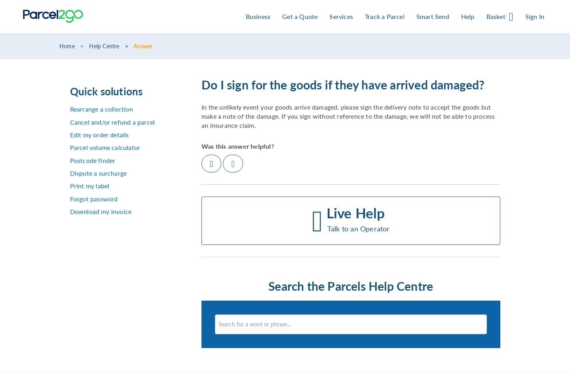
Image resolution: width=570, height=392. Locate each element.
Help (468, 16)
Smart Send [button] (433, 16)
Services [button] (341, 16)
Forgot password (94, 199)
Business (258, 16)
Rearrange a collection (102, 109)
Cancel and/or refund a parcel (113, 122)
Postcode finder (93, 160)
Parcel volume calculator (105, 147)
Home (67, 46)
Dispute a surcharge (99, 173)
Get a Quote (300, 16)
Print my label (90, 186)
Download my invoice (101, 211)
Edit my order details (100, 135)
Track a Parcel (385, 16)
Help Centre (104, 46)
